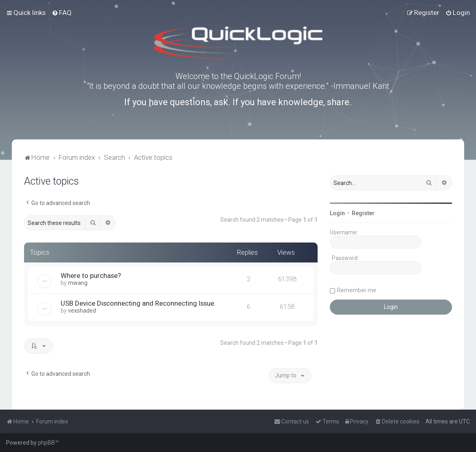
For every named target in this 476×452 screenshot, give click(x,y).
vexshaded (82, 311)
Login (337, 213)
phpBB (46, 443)
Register (363, 213)
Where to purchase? (91, 276)
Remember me (357, 290)
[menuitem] (62, 13)
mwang (78, 283)
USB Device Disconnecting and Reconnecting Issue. (138, 303)
